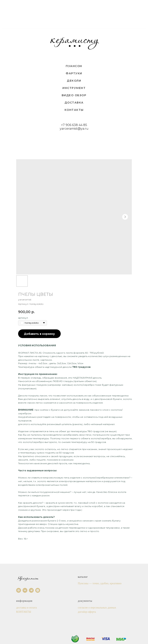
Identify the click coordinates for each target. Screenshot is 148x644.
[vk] (25, 590)
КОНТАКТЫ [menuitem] (74, 110)
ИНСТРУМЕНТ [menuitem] (74, 88)
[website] (19, 590)
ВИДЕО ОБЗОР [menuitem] (74, 95)
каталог (83, 577)
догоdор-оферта (87, 612)
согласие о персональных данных (97, 608)
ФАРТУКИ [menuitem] (74, 73)
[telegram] (31, 590)
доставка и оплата (26, 608)
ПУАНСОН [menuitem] (74, 66)
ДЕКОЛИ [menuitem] (74, 81)
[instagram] (38, 590)
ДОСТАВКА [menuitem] (74, 103)
